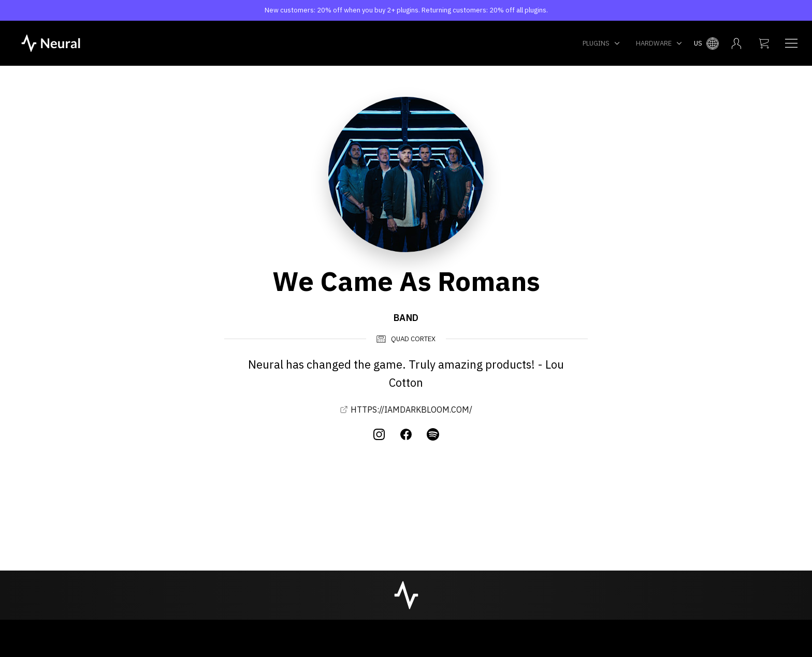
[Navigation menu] (791, 43)
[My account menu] (736, 43)
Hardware (659, 43)
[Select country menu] (706, 43)
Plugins (601, 43)
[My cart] (764, 43)
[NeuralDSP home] (51, 42)
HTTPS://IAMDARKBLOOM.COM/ (406, 410)
